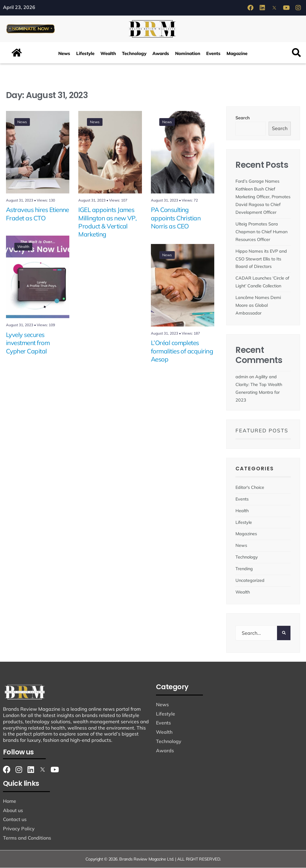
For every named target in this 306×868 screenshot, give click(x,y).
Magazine (237, 54)
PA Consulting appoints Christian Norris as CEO (176, 218)
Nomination (188, 54)
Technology (134, 54)
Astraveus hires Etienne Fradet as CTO (38, 214)
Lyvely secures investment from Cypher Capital (28, 343)
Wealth (108, 54)
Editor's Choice (250, 487)
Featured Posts (262, 431)
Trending (244, 569)
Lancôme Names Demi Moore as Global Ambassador (258, 306)
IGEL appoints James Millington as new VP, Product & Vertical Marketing (107, 222)
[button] (297, 53)
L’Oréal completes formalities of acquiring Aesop (182, 351)
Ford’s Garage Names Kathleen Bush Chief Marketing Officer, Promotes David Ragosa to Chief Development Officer (263, 197)
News (64, 54)
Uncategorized (250, 581)
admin (242, 377)
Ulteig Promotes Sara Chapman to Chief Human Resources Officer (261, 232)
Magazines (246, 534)
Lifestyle (85, 54)
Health (242, 511)
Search (243, 118)
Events (213, 54)
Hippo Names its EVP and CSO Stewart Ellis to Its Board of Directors (261, 259)
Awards (161, 54)
